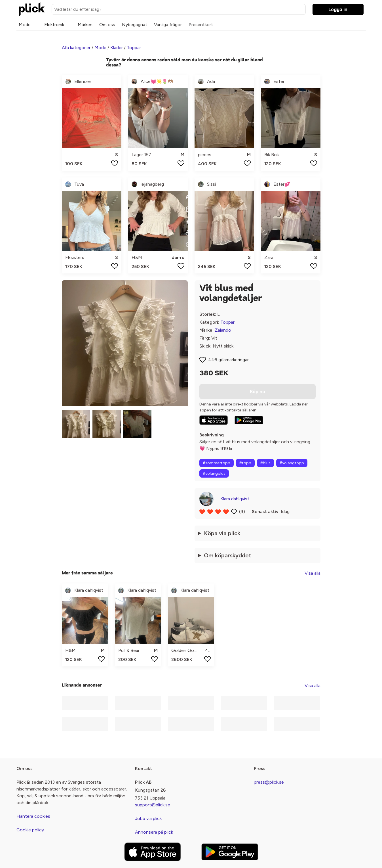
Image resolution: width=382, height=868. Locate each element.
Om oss (107, 25)
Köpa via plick (222, 533)
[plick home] (32, 9)
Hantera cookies (33, 816)
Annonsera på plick (154, 832)
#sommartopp (217, 463)
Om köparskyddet (228, 555)
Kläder (117, 48)
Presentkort (201, 25)
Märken (85, 25)
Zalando (223, 330)
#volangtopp (292, 463)
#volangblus (214, 473)
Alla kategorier (76, 48)
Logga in (338, 9)
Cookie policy (30, 830)
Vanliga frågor (168, 25)
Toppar (134, 48)
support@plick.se (153, 805)
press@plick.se (269, 782)
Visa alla (313, 573)
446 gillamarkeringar (228, 360)
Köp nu (258, 392)
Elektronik (54, 25)
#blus (265, 463)
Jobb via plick (148, 818)
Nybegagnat (135, 25)
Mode (25, 25)
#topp (245, 463)
